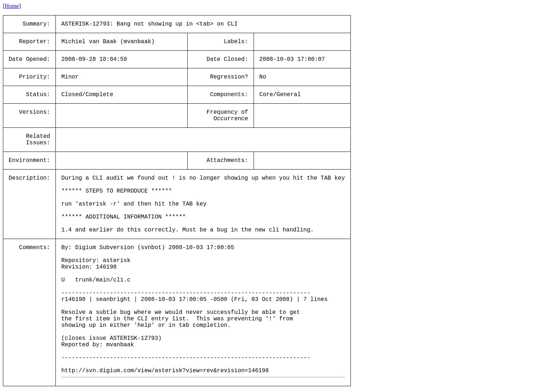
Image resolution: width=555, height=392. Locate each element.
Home (12, 6)
